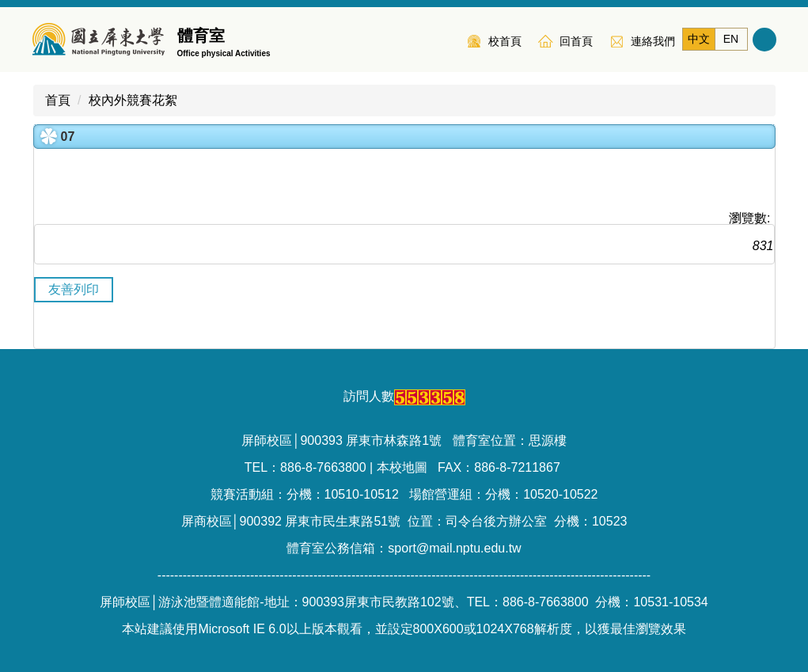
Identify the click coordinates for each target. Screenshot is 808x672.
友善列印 (74, 289)
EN (731, 39)
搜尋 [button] (764, 40)
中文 (699, 39)
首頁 (58, 100)
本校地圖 (402, 467)
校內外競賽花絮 (133, 100)
